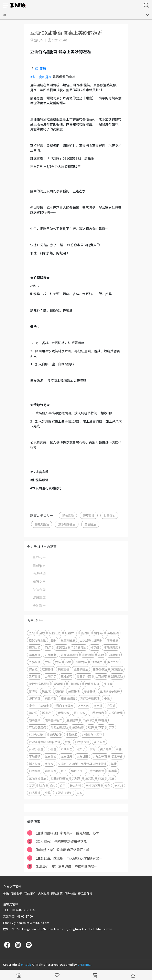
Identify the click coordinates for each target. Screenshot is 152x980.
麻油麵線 (72, 720)
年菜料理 (88, 720)
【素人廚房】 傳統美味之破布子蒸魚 (57, 841)
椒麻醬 (98, 706)
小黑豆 (52, 749)
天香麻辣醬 (116, 713)
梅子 (64, 771)
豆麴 (32, 633)
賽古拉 (33, 669)
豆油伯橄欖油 (37, 778)
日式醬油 (35, 793)
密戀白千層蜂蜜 (63, 706)
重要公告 (39, 558)
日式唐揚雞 (82, 742)
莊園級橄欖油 (69, 655)
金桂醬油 (74, 691)
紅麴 (91, 727)
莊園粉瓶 (88, 655)
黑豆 (111, 727)
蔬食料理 (51, 698)
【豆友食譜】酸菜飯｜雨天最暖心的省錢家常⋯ (65, 858)
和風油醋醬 (68, 698)
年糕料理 (66, 749)
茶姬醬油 (113, 633)
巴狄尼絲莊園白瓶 (91, 640)
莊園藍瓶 (51, 655)
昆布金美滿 (100, 756)
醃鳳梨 (113, 771)
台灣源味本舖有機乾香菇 (45, 742)
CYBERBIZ (84, 964)
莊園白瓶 (35, 647)
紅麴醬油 (48, 669)
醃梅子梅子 (78, 771)
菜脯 (119, 749)
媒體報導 (39, 598)
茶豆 (101, 778)
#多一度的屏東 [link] (41, 77)
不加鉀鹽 (35, 756)
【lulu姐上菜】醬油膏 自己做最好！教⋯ (60, 850)
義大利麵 (75, 785)
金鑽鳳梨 (72, 734)
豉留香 (59, 691)
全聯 (42, 633)
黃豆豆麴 (113, 662)
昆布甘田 (82, 756)
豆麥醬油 (35, 662)
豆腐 (79, 793)
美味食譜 (39, 590)
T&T (48, 647)
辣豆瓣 (95, 647)
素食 (107, 785)
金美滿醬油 (42, 524)
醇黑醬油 (112, 640)
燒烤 (114, 764)
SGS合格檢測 (37, 734)
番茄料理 (64, 713)
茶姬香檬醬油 (64, 793)
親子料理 (99, 742)
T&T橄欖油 (79, 647)
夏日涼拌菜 (84, 676)
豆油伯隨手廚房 (110, 691)
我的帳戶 (30, 894)
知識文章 (39, 582)
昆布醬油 (68, 515)
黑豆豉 (46, 691)
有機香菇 (81, 662)
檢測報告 (39, 605)
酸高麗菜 (35, 720)
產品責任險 (85, 894)
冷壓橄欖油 (97, 771)
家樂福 (49, 764)
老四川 (119, 785)
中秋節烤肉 (97, 713)
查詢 (6, 894)
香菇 (58, 662)
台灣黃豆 (97, 662)
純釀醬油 (114, 655)
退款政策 (43, 894)
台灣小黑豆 (36, 749)
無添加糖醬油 (67, 524)
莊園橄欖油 (100, 669)
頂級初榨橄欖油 (89, 698)
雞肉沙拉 (48, 713)
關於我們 (17, 894)
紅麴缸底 (55, 633)
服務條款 (70, 894)
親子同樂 (106, 749)
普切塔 (33, 691)
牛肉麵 (108, 684)
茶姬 (32, 785)
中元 (107, 698)
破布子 (81, 749)
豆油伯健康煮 (37, 727)
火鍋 (48, 793)
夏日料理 (79, 713)
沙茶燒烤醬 (111, 647)
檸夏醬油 (61, 647)
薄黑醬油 (35, 655)
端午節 (98, 633)
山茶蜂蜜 (101, 676)
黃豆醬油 (90, 524)
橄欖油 (102, 720)
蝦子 (62, 785)
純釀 (101, 655)
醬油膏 (85, 633)
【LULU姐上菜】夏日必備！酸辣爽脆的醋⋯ (62, 866)
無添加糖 (78, 727)
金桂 (68, 742)
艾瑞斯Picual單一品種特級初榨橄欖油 (82, 764)
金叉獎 (89, 778)
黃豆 (111, 778)
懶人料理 (35, 764)
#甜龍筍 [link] (40, 69)
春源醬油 (90, 691)
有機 (68, 662)
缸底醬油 (117, 676)
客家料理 (51, 771)
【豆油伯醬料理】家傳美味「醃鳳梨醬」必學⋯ (65, 833)
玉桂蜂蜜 (66, 676)
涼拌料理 (35, 698)
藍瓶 (53, 640)
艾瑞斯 (76, 778)
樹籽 (93, 749)
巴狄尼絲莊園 (37, 640)
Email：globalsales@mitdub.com (26, 923)
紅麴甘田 (71, 633)
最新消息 (39, 566)
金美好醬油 (68, 640)
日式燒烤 (35, 771)
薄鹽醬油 (89, 515)
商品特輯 (39, 574)
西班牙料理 (92, 684)
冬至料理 (84, 706)
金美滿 (111, 706)
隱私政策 (57, 894)
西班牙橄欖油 (59, 778)
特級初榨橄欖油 (39, 684)
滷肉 (42, 785)
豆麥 (101, 727)
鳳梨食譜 (56, 734)
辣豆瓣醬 (64, 669)
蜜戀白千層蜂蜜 (39, 706)
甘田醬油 (109, 515)
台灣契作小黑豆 (92, 734)
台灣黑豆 (51, 676)
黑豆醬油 (35, 676)
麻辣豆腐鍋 (93, 785)
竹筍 (48, 662)
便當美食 (117, 756)
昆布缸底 (66, 756)
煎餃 (52, 785)
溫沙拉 (33, 713)
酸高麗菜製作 (53, 720)
